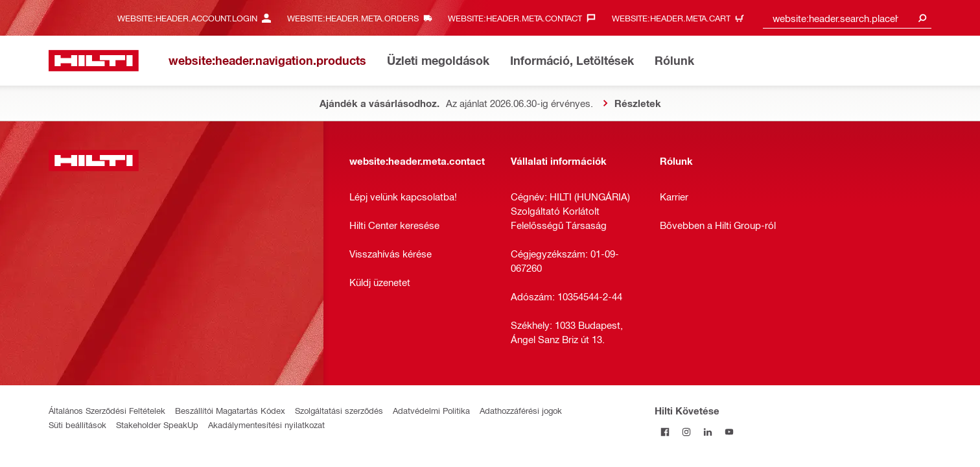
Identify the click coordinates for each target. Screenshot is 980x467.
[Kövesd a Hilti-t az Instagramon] (687, 432)
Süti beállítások (77, 425)
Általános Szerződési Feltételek (107, 410)
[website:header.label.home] (94, 61)
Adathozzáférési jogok (521, 410)
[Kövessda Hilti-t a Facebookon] (665, 432)
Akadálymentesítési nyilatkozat (266, 425)
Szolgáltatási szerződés (339, 410)
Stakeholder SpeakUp (157, 425)
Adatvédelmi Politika (431, 410)
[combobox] (847, 18)
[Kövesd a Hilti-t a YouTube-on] (729, 432)
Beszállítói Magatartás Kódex (230, 410)
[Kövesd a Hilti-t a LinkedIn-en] (708, 432)
